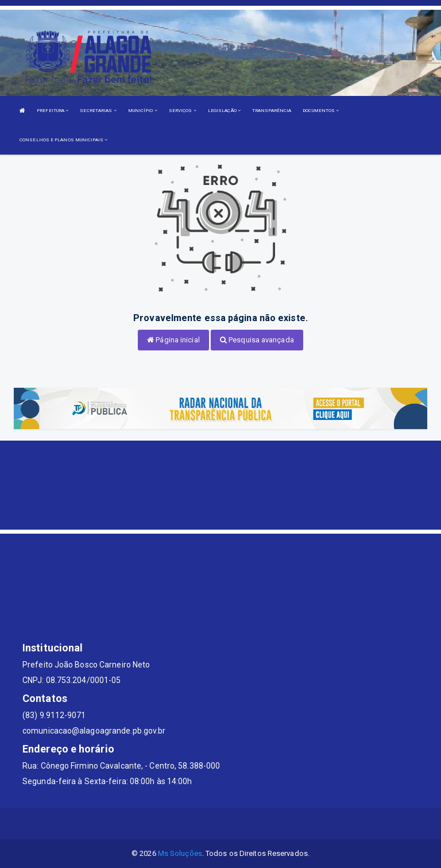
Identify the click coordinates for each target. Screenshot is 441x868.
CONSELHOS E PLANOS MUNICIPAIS (63, 140)
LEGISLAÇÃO (224, 111)
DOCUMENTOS (321, 111)
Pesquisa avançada (257, 340)
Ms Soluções (180, 853)
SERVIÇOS (183, 111)
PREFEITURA (53, 111)
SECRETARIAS (98, 111)
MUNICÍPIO (143, 111)
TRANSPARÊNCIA (272, 111)
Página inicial (173, 340)
